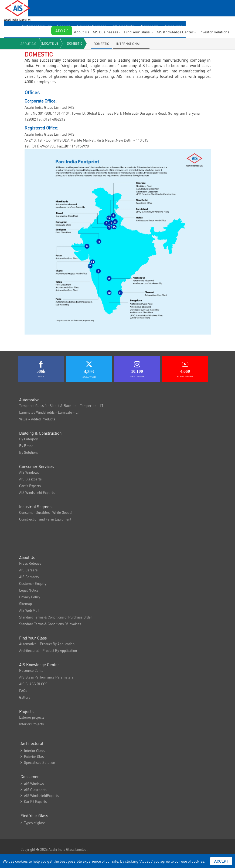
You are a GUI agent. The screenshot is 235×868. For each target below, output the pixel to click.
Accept (221, 861)
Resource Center (32, 670)
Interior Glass (33, 751)
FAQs (23, 690)
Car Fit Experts (34, 801)
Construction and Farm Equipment (45, 519)
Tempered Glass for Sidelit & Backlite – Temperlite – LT (61, 405)
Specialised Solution (38, 762)
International (128, 44)
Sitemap (25, 604)
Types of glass (33, 823)
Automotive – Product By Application (47, 644)
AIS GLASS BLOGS (33, 684)
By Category (28, 439)
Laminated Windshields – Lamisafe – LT (49, 412)
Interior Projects (31, 724)
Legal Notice (29, 590)
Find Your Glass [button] (139, 32)
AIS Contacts (29, 577)
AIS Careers (28, 570)
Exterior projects (32, 717)
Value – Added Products (37, 419)
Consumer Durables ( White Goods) (46, 512)
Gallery (25, 697)
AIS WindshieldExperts (40, 795)
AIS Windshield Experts (37, 492)
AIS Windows (29, 472)
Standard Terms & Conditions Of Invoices (50, 624)
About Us (82, 32)
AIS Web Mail (29, 610)
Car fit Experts (30, 486)
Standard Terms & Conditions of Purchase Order (56, 617)
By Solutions (29, 452)
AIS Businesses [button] (107, 32)
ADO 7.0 (62, 31)
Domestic (75, 43)
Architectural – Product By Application (48, 650)
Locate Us (50, 43)
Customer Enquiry (33, 583)
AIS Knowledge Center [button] (176, 32)
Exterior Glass (33, 756)
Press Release (30, 563)
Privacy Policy (30, 597)
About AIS (28, 44)
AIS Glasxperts (30, 479)
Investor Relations (214, 32)
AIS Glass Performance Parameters (46, 677)
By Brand (26, 446)
